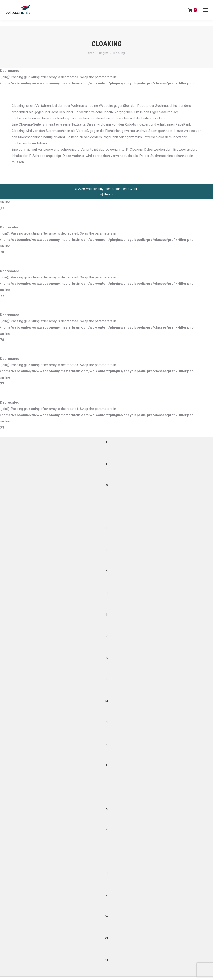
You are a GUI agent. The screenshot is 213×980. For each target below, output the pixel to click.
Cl (106, 938)
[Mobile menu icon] (205, 10)
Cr (107, 960)
